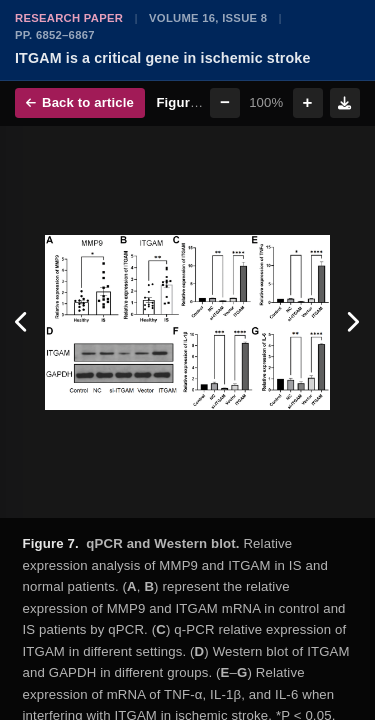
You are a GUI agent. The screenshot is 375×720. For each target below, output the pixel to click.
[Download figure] (345, 103)
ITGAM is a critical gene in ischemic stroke (163, 58)
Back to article (80, 102)
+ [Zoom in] (308, 102)
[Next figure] (352, 322)
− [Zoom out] (225, 102)
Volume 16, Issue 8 (208, 18)
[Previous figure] (22, 322)
